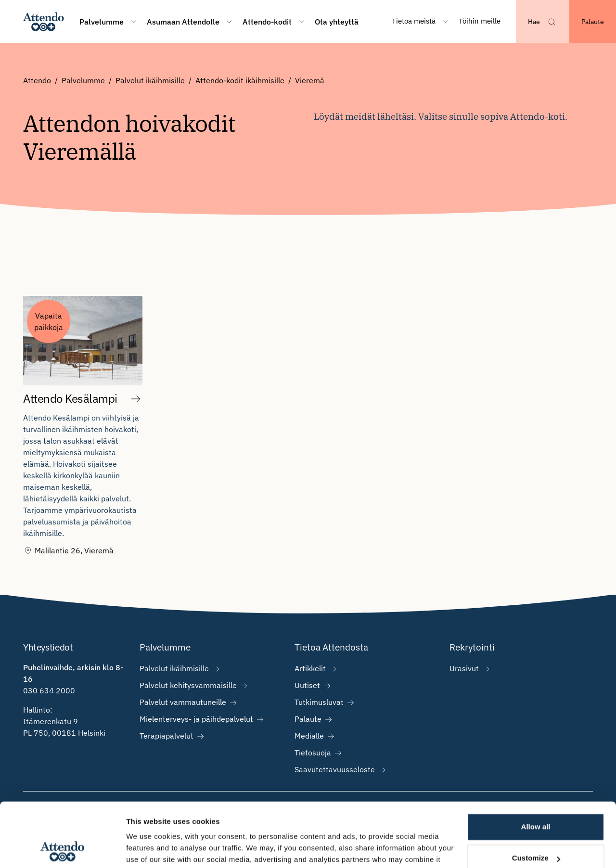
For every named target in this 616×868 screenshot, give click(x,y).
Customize (536, 798)
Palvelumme (83, 80)
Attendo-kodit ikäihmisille (240, 80)
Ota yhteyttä (337, 22)
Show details (148, 849)
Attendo (37, 80)
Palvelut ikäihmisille (150, 80)
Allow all (536, 767)
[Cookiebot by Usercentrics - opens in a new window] (62, 849)
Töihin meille (480, 21)
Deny (536, 830)
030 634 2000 (49, 690)
